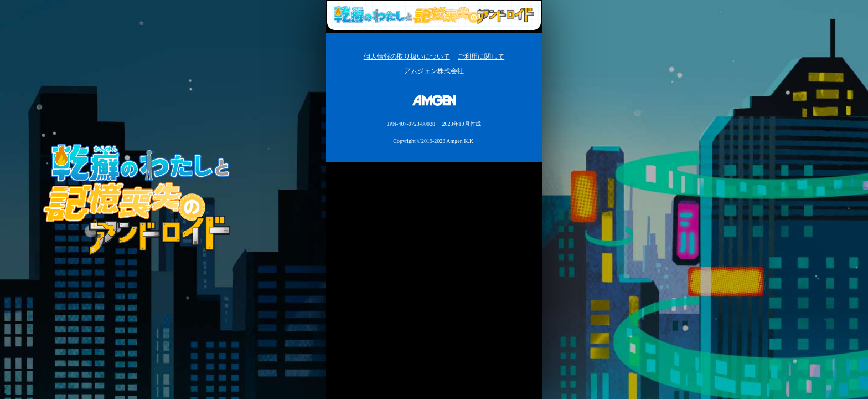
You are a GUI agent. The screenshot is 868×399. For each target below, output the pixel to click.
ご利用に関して (481, 57)
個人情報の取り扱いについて (407, 57)
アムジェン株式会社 (434, 71)
